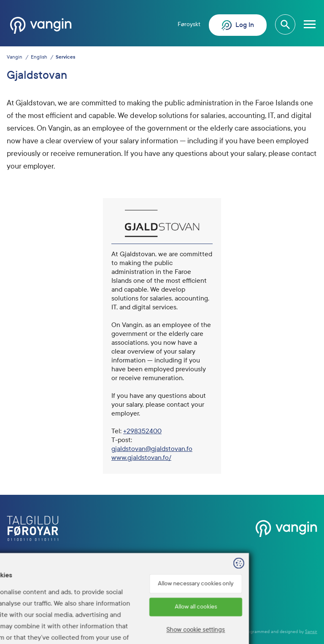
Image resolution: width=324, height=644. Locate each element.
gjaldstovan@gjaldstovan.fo (152, 449)
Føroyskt (189, 24)
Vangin (15, 57)
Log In (238, 25)
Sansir (311, 632)
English (39, 57)
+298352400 (142, 431)
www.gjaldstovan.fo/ (141, 458)
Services (65, 57)
